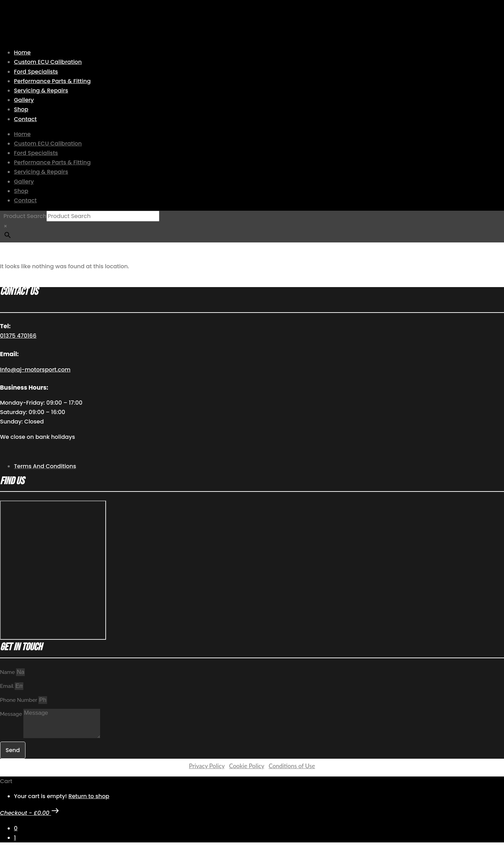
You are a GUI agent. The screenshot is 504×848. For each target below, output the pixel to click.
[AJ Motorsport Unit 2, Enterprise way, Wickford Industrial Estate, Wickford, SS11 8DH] (53, 570)
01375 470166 (18, 336)
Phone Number (19, 700)
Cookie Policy (247, 766)
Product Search (25, 216)
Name (8, 672)
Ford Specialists (36, 72)
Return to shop (89, 796)
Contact (25, 119)
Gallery (24, 100)
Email (7, 686)
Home (22, 52)
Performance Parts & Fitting (52, 81)
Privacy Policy (207, 766)
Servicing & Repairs (41, 91)
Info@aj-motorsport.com (35, 370)
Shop (21, 109)
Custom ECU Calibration (48, 62)
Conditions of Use (292, 766)
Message (12, 714)
